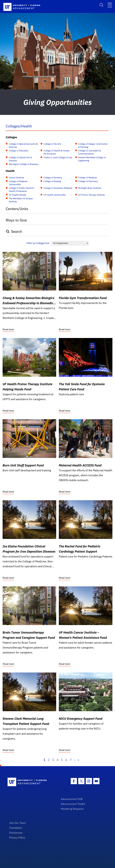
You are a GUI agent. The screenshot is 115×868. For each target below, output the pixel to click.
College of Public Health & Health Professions (21, 190)
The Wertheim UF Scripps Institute (21, 200)
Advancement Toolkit (73, 804)
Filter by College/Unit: (38, 243)
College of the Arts (52, 144)
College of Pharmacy (88, 181)
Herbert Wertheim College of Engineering (92, 159)
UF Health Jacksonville (55, 195)
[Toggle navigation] (110, 5)
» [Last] (78, 760)
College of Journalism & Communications (90, 152)
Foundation (16, 828)
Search (14, 231)
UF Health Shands (17, 195)
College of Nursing (52, 181)
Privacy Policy (17, 838)
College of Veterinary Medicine (58, 188)
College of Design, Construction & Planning (93, 145)
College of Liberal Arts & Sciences (20, 159)
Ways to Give (16, 220)
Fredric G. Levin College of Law (58, 157)
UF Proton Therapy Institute (91, 195)
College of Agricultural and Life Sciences (23, 145)
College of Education (19, 151)
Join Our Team (18, 823)
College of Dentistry (53, 178)
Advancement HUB (72, 799)
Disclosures (16, 833)
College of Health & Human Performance (57, 152)
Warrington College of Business (24, 164)
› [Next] (75, 760)
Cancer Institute (16, 178)
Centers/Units (17, 209)
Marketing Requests (72, 809)
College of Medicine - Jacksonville (19, 183)
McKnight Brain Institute (90, 188)
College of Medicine (87, 178)
